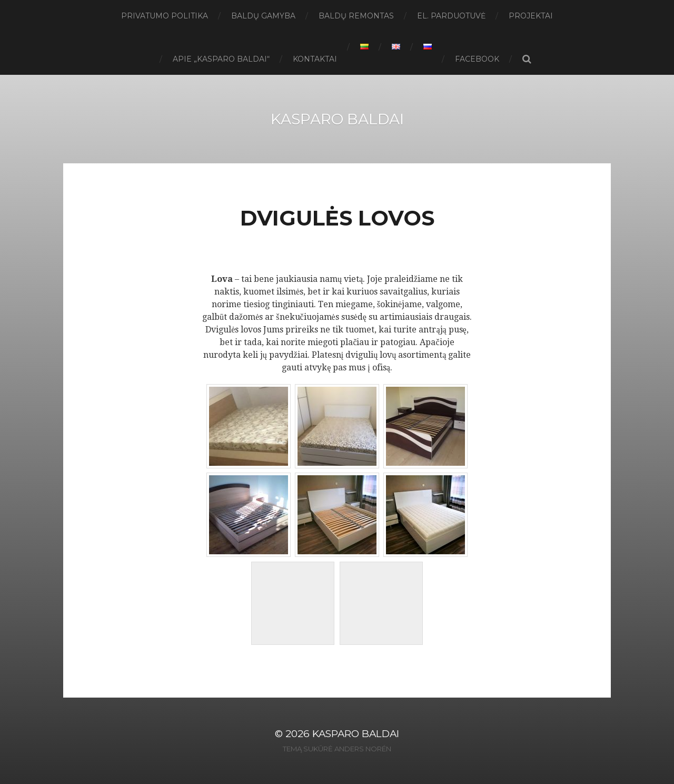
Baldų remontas (356, 16)
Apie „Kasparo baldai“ (221, 59)
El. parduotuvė (451, 16)
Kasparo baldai (337, 119)
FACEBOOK (477, 59)
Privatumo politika (165, 16)
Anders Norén (363, 749)
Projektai (531, 16)
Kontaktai (315, 59)
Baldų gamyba (263, 16)
